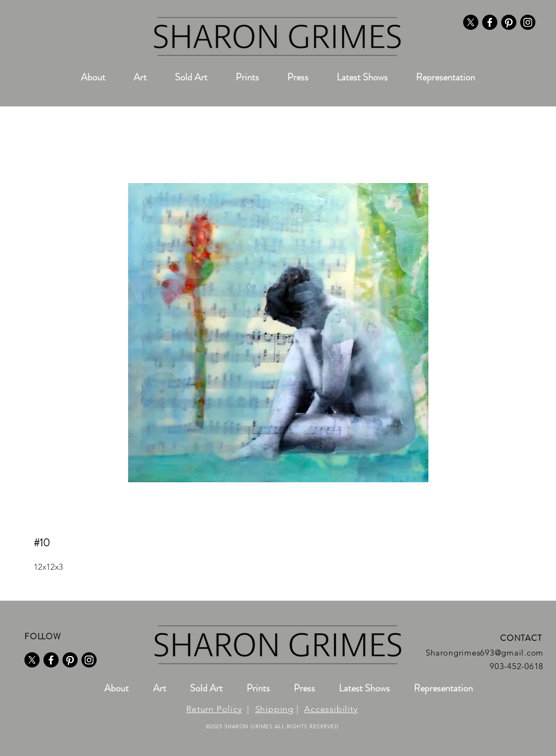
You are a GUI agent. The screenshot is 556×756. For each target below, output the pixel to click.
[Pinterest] (509, 22)
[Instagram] (528, 22)
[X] (471, 22)
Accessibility (331, 709)
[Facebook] (490, 22)
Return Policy (214, 709)
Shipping (274, 709)
